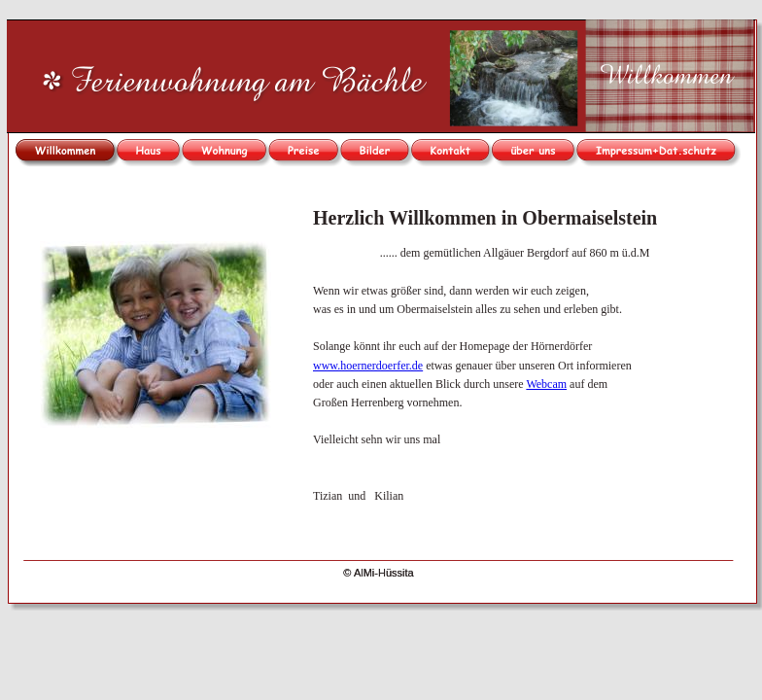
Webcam (546, 384)
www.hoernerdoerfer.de (368, 366)
